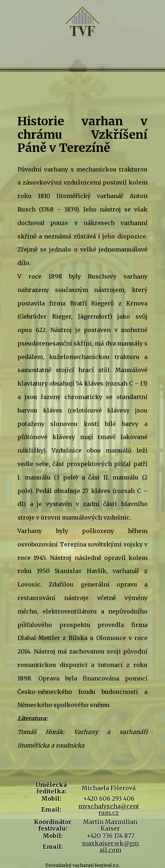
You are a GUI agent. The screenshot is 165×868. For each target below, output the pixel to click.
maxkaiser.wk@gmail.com (110, 847)
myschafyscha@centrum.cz (109, 809)
